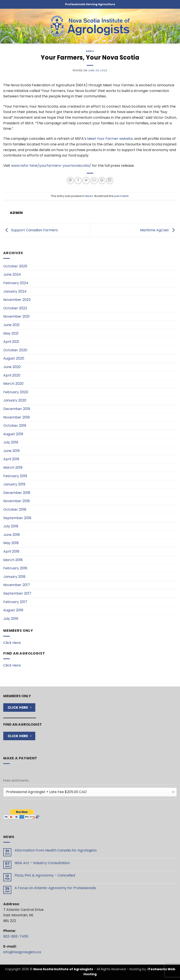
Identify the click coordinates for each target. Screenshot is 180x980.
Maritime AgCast (158, 230)
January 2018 (14, 577)
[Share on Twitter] (86, 181)
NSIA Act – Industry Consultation (42, 863)
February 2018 (15, 568)
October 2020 (15, 350)
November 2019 (16, 417)
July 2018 (11, 526)
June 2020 (12, 367)
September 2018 (17, 518)
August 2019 (13, 434)
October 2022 (15, 308)
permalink (121, 196)
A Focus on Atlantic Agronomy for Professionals (55, 888)
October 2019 (15, 426)
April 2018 (11, 551)
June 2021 (11, 325)
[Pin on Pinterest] (102, 181)
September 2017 (17, 593)
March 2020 (13, 384)
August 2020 (14, 358)
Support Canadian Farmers (31, 230)
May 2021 (11, 333)
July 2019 (11, 442)
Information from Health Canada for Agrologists (56, 850)
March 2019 (13, 467)
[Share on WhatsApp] (70, 181)
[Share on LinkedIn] (110, 181)
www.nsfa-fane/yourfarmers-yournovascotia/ (51, 166)
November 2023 (17, 300)
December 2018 (17, 493)
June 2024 (12, 274)
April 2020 (12, 375)
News (90, 51)
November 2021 (16, 316)
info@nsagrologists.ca (22, 952)
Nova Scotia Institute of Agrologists (63, 969)
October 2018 (15, 509)
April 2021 (11, 342)
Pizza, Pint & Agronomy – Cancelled (45, 875)
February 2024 (16, 283)
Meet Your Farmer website (110, 139)
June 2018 (12, 535)
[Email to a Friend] (94, 181)
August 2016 (13, 610)
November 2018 (17, 501)
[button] (6, 26)
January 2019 (14, 484)
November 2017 (17, 585)
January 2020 (15, 400)
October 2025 (15, 266)
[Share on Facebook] (78, 181)
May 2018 (11, 543)
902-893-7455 (16, 936)
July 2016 (11, 619)
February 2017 (15, 602)
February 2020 (16, 392)
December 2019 (17, 409)
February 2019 (15, 476)
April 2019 (11, 459)
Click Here (12, 643)
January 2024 (15, 291)
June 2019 (11, 451)
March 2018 (13, 560)
